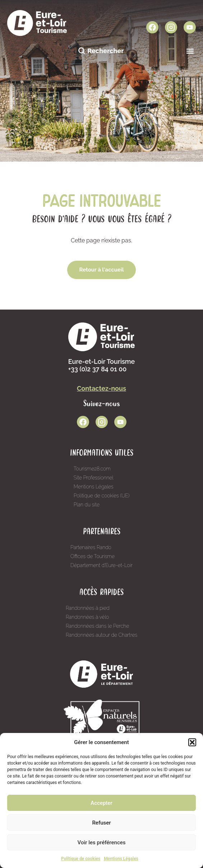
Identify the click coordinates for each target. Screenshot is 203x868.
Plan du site (87, 505)
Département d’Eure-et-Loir (101, 565)
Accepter (101, 803)
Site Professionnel (94, 478)
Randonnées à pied (88, 608)
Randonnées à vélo (87, 617)
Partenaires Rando (91, 547)
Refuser (101, 823)
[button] (192, 742)
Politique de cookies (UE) (102, 496)
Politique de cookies (81, 859)
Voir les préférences (102, 843)
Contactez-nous (101, 388)
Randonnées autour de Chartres (101, 635)
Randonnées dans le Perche (97, 626)
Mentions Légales (121, 859)
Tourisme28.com (92, 469)
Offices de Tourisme (93, 556)
